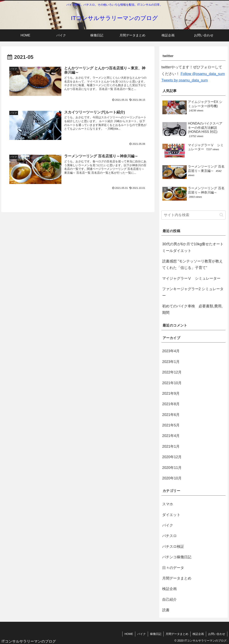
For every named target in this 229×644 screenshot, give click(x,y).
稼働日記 (156, 634)
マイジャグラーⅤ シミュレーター (191, 278)
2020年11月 (172, 468)
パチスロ (169, 536)
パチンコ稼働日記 (177, 557)
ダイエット (171, 515)
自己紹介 (169, 600)
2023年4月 (171, 351)
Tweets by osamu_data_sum (185, 80)
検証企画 (169, 589)
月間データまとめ (177, 578)
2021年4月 (171, 436)
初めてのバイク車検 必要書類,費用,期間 (192, 309)
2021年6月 (171, 415)
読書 (166, 610)
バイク (168, 525)
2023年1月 (171, 362)
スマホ (168, 504)
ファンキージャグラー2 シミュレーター (193, 292)
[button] (221, 215)
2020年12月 (172, 457)
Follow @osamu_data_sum (203, 74)
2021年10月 (172, 383)
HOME (129, 634)
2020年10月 (172, 478)
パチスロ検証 (173, 547)
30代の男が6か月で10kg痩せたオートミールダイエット (193, 247)
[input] (193, 215)
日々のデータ (173, 568)
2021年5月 (171, 425)
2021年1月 (171, 446)
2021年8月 (171, 404)
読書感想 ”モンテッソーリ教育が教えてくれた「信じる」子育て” (192, 264)
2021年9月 (171, 393)
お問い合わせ (217, 634)
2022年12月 (172, 372)
